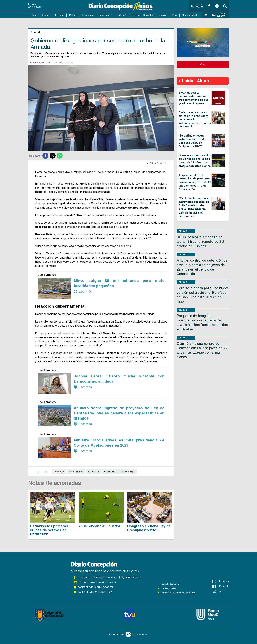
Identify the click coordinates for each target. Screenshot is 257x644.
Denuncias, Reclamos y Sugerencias (178, 593)
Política (73, 15)
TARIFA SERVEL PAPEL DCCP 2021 (95, 592)
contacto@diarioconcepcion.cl (97, 582)
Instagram (221, 581)
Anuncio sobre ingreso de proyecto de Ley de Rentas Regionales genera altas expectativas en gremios (119, 413)
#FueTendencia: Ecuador (99, 526)
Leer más (83, 292)
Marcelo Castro (44, 63)
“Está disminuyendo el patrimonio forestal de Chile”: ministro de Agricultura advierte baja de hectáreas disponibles (194, 207)
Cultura (121, 15)
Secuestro (128, 472)
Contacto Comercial (170, 584)
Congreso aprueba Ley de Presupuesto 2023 (149, 528)
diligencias (76, 472)
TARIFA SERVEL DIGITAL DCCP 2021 (96, 587)
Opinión (163, 15)
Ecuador (93, 472)
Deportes (104, 15)
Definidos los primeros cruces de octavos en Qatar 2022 (49, 530)
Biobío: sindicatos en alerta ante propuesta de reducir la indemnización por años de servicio (195, 119)
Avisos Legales (197, 6)
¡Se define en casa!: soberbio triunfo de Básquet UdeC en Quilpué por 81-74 (192, 141)
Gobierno (110, 472)
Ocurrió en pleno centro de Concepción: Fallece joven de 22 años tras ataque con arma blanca (195, 161)
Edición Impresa (219, 15)
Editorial (60, 15)
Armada (59, 472)
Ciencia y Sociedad (143, 15)
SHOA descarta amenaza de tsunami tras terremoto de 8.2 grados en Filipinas (193, 98)
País (175, 15)
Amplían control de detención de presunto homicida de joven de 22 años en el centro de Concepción (195, 182)
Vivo (203, 64)
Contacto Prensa (168, 588)
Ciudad (46, 15)
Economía (88, 15)
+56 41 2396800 (134, 577)
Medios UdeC (189, 15)
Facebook (220, 587)
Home (34, 15)
